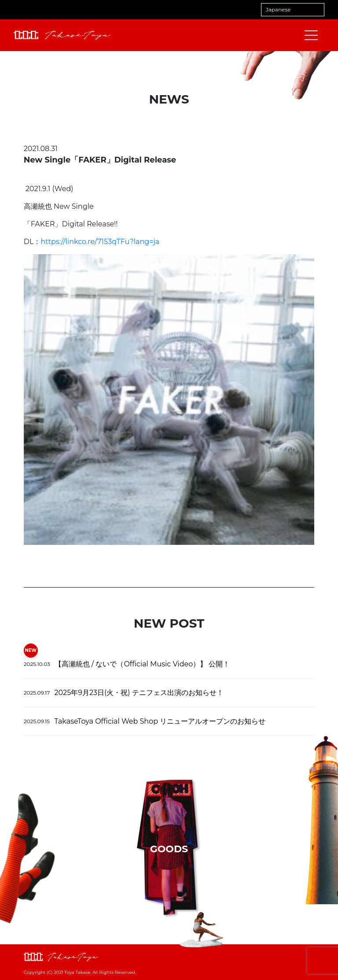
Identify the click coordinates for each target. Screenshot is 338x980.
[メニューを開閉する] (311, 35)
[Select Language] (293, 10)
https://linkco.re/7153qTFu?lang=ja (100, 242)
